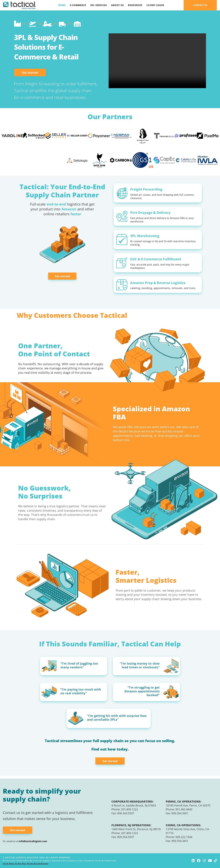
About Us (117, 5)
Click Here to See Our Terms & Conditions (26, 864)
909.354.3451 (180, 813)
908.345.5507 (126, 813)
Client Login (155, 5)
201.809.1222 (130, 809)
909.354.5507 (126, 837)
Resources (135, 5)
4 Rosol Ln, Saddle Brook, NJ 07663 (134, 805)
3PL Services (99, 5)
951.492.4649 (184, 809)
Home (62, 5)
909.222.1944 (184, 837)
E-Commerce (78, 5)
